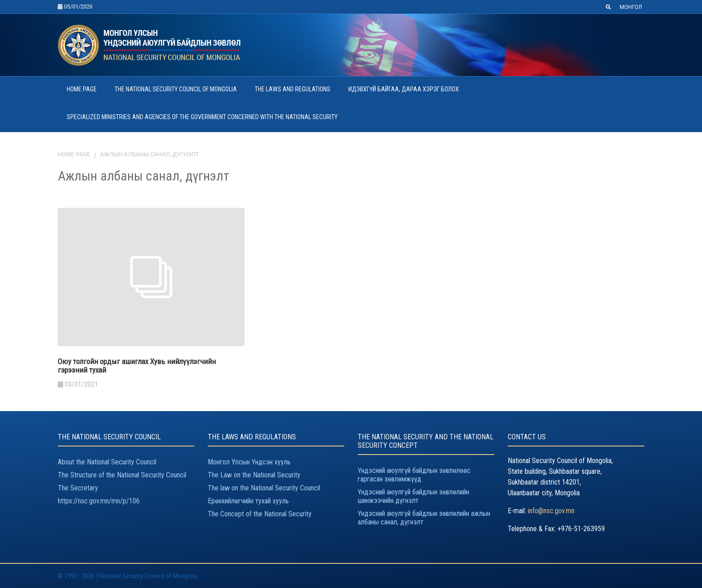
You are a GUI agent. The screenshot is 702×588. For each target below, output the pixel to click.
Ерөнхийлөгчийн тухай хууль (248, 501)
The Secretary (78, 488)
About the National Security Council (107, 462)
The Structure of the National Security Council (122, 475)
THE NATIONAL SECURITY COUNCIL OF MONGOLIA (176, 89)
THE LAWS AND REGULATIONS (293, 89)
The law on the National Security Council (264, 488)
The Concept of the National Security (260, 514)
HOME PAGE (82, 89)
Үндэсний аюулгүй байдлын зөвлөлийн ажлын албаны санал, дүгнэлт (424, 518)
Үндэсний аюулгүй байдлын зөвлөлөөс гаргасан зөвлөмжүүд (414, 475)
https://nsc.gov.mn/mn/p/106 (99, 501)
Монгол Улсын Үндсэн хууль (249, 462)
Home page (74, 154)
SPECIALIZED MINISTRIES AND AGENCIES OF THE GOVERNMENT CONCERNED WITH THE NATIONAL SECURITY (202, 117)
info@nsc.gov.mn (551, 511)
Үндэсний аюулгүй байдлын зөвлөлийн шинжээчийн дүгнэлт (413, 496)
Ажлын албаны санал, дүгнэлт (150, 154)
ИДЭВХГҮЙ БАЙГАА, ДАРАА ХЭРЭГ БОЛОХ (404, 89)
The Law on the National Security (254, 475)
